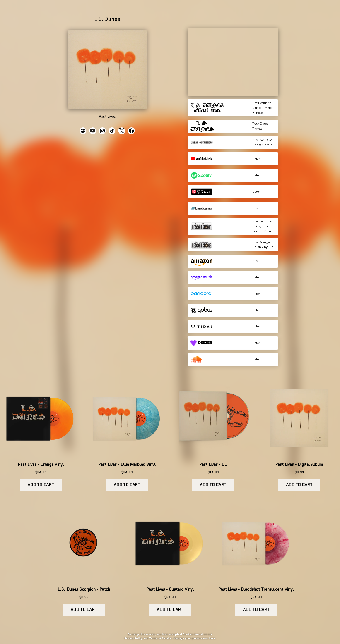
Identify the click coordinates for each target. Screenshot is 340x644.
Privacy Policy (133, 638)
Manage (179, 638)
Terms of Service (160, 638)
